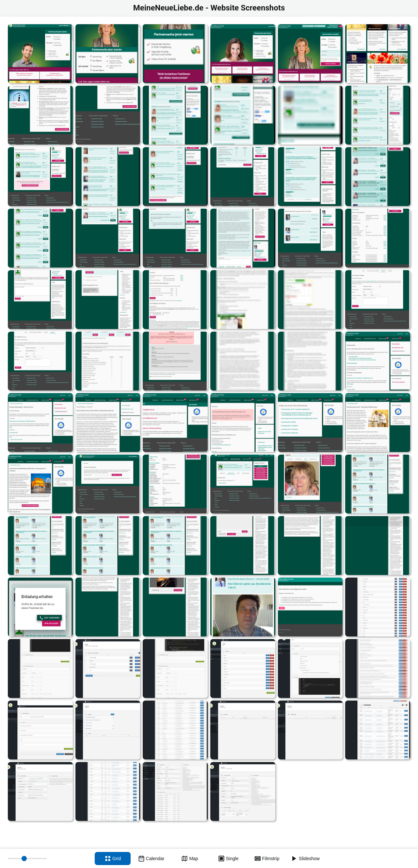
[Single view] (228, 859)
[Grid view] (113, 859)
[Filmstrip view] (267, 859)
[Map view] (190, 859)
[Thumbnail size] (27, 859)
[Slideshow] (305, 859)
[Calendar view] (151, 859)
